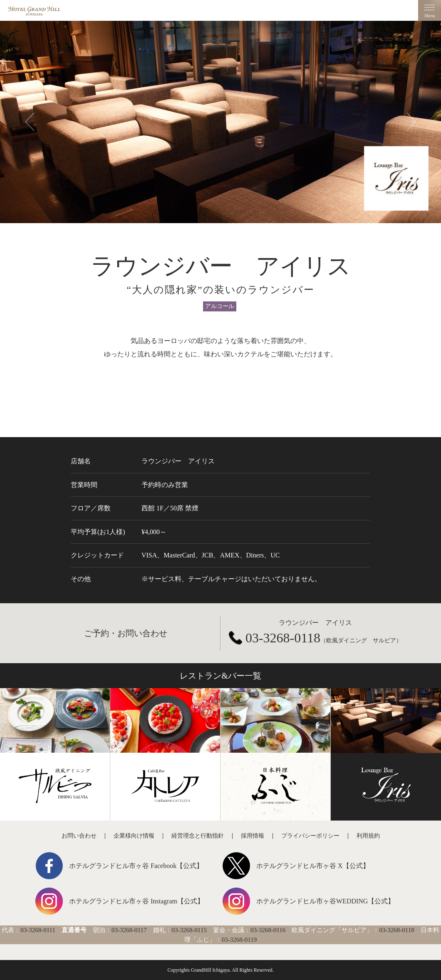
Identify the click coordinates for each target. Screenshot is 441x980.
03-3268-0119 (239, 940)
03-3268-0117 (129, 930)
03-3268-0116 (268, 930)
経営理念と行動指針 (198, 836)
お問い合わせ (79, 836)
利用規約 (368, 836)
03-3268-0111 (38, 930)
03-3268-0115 (189, 930)
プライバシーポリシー (310, 836)
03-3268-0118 (283, 638)
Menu (430, 10)
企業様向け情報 (134, 836)
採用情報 (253, 836)
